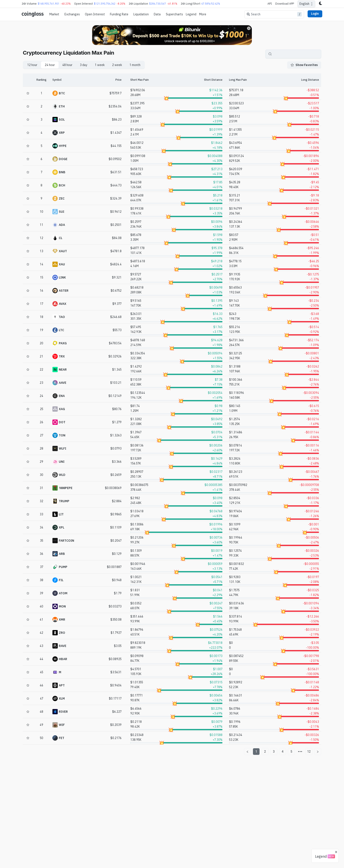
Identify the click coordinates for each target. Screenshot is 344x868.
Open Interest (95, 14)
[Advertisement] (172, 850)
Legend (191, 14)
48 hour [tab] (67, 65)
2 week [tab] (117, 65)
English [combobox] (304, 4)
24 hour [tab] (50, 65)
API (270, 4)
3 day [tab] (84, 65)
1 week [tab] (100, 65)
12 (309, 752)
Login (315, 14)
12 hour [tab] (32, 65)
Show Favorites (304, 65)
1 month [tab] (135, 65)
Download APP (285, 4)
